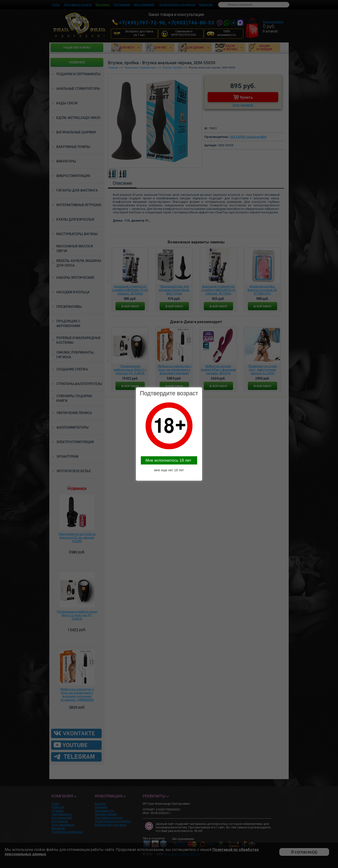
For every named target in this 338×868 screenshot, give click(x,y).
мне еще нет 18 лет (169, 470)
